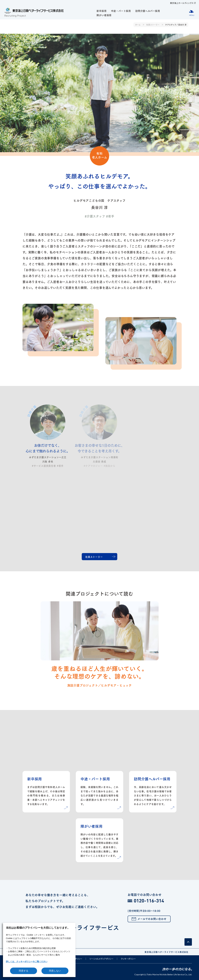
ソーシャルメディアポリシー (101, 959)
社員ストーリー (153, 25)
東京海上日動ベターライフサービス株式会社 (166, 952)
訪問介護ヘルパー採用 (148, 11)
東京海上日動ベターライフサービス (98, 930)
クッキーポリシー (128, 959)
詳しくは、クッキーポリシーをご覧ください (27, 961)
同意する (24, 971)
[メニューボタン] (192, 13)
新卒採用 (101, 11)
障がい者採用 (104, 15)
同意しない (55, 971)
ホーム (138, 25)
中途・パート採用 (121, 11)
